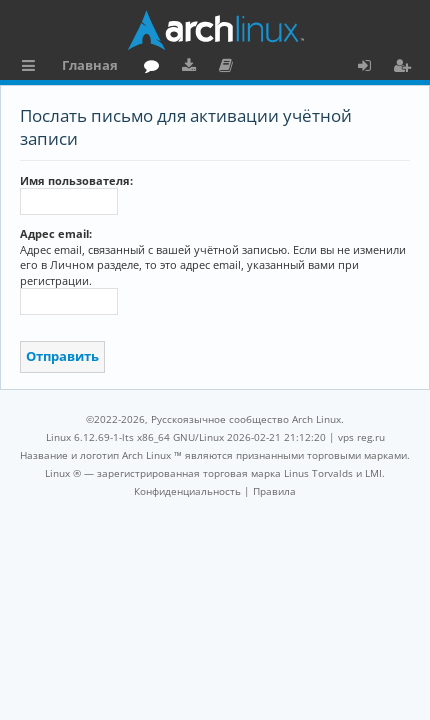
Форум (155, 68)
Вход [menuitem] (371, 68)
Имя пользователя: (76, 180)
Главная (90, 65)
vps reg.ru (361, 437)
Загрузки (192, 68)
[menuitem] (187, 491)
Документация (229, 68)
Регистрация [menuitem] (406, 68)
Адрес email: (56, 233)
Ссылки (32, 68)
